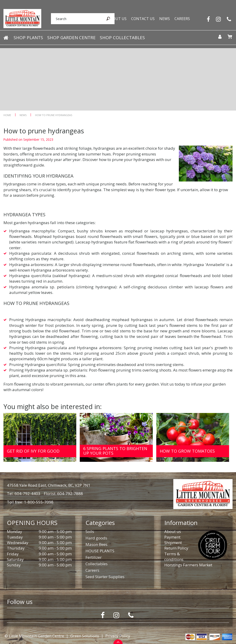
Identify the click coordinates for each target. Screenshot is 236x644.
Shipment (173, 543)
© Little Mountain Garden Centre (34, 636)
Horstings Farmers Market (188, 565)
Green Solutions (85, 636)
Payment (172, 537)
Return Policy (176, 548)
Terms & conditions (174, 557)
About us (173, 531)
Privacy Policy (118, 636)
